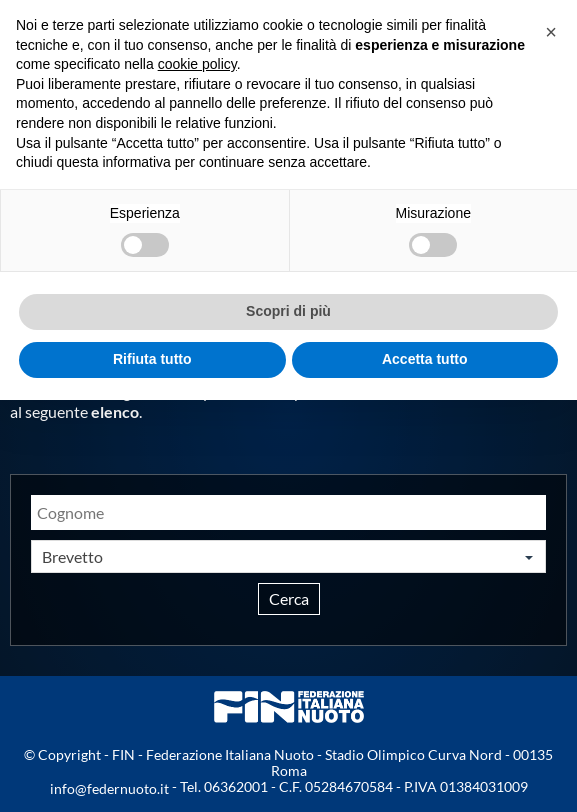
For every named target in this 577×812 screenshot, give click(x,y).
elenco (115, 411)
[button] (551, 32)
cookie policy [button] (197, 64)
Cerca (289, 598)
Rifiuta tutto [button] (152, 359)
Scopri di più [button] (288, 311)
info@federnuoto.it (109, 788)
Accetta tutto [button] (425, 359)
